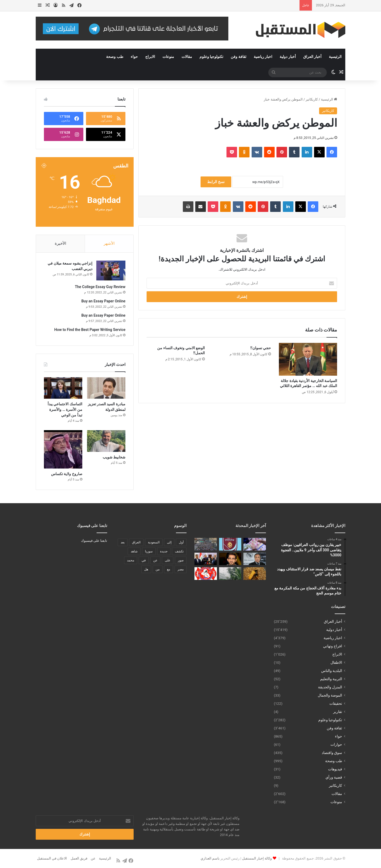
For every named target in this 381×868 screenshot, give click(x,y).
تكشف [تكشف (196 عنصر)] (179, 551)
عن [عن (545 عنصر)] (155, 560)
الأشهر (109, 243)
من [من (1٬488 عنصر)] (158, 569)
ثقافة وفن (238, 57)
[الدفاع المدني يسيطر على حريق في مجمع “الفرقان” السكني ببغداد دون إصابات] (206, 574)
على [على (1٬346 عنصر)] (168, 560)
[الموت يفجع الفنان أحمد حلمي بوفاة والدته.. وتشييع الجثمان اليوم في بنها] (230, 559)
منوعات (168, 57)
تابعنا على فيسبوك (94, 541)
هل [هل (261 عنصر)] (146, 569)
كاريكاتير (312, 99)
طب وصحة (115, 57)
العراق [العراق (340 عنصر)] (136, 542)
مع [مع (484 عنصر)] (169, 569)
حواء (134, 57)
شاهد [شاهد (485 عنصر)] (134, 551)
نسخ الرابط (216, 182)
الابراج (150, 57)
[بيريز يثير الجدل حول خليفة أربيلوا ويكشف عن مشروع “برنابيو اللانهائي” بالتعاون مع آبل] (255, 559)
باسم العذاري (210, 858)
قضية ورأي (334, 777)
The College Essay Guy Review (100, 287)
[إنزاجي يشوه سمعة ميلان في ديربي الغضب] (111, 271)
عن (93, 858)
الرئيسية (335, 57)
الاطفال (336, 662)
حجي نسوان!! (261, 348)
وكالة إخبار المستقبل (257, 858)
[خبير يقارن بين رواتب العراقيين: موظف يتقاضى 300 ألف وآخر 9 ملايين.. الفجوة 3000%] (255, 544)
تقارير (338, 712)
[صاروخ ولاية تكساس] (63, 449)
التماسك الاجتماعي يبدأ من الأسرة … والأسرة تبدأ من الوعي (65, 410)
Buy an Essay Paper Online (103, 301)
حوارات (336, 744)
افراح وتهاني (333, 646)
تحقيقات (336, 703)
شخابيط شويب (114, 457)
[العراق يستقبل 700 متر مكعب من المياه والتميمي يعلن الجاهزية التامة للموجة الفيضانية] (206, 559)
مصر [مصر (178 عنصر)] (181, 569)
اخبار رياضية (263, 57)
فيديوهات (335, 769)
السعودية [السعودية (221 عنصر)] (154, 542)
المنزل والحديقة (330, 687)
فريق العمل (79, 858)
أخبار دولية (288, 57)
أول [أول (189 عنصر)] (181, 542)
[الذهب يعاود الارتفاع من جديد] (255, 574)
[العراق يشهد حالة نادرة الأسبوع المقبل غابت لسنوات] (230, 574)
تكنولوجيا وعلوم (211, 57)
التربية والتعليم (331, 679)
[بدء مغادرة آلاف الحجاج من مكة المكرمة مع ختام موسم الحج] (206, 544)
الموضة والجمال (330, 695)
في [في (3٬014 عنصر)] (144, 560)
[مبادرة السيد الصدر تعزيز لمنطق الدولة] (106, 388)
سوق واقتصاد (332, 753)
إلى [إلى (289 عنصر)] (169, 542)
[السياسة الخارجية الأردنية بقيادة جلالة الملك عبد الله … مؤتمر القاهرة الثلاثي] (308, 359)
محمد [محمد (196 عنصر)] (131, 560)
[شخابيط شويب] (106, 441)
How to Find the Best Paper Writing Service (90, 330)
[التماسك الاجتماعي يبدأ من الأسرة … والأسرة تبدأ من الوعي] (63, 388)
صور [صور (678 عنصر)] (181, 560)
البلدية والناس (332, 671)
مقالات (187, 57)
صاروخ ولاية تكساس (67, 474)
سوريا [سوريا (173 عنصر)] (149, 551)
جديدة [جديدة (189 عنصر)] (164, 551)
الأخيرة (60, 243)
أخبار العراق (312, 57)
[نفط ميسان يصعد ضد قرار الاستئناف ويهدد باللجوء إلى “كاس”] (230, 544)
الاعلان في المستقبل (52, 858)
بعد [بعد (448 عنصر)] (123, 542)
